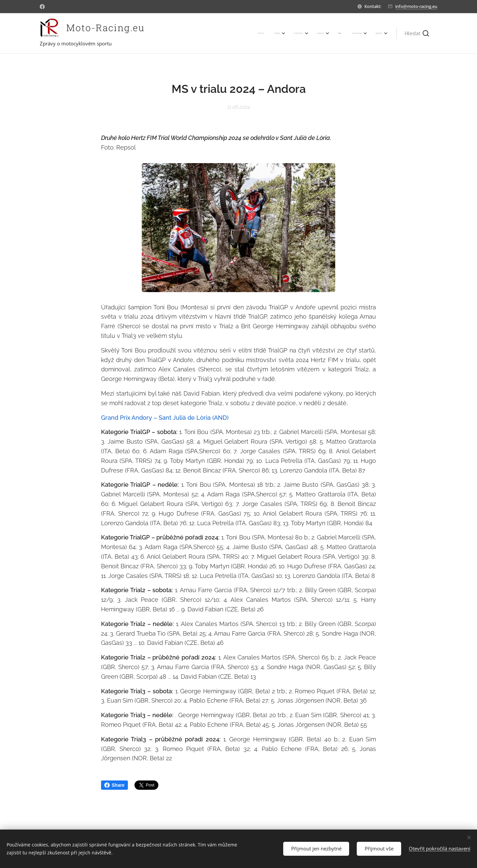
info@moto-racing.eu (416, 6)
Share (114, 785)
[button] (417, 33)
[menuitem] (307, 33)
